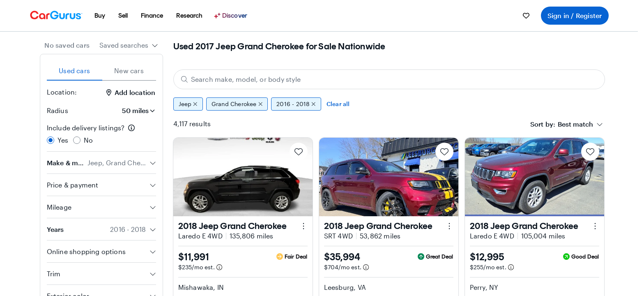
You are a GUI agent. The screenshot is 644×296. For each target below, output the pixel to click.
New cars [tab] (129, 71)
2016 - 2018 (296, 104)
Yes (63, 140)
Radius (57, 110)
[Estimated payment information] (219, 267)
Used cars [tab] (74, 71)
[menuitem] (100, 16)
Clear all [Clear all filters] (338, 104)
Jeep (188, 104)
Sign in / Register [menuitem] (575, 15)
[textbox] (575, 124)
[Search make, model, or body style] (389, 79)
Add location (131, 92)
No (88, 140)
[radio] (51, 140)
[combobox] (129, 45)
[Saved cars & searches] (526, 16)
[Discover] (232, 16)
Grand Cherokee (237, 104)
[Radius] (136, 111)
